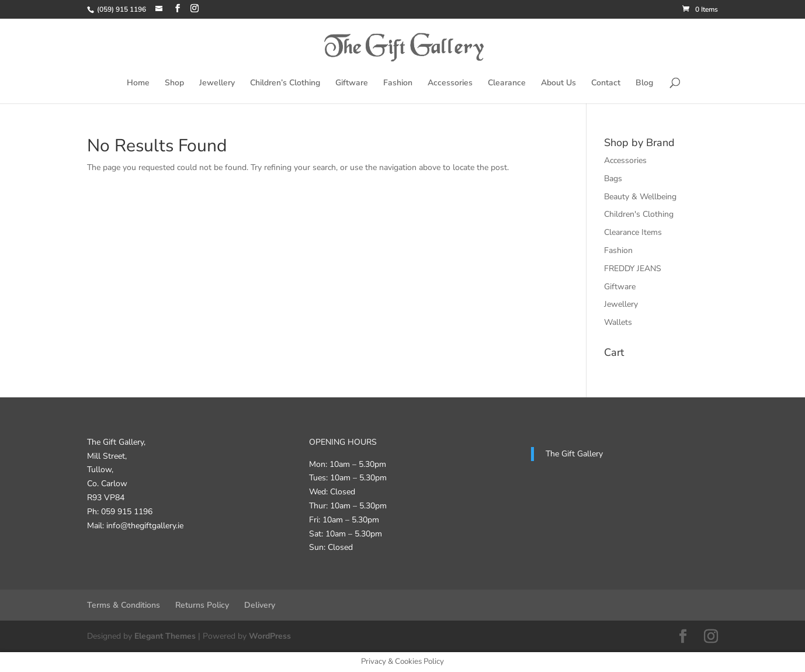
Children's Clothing (639, 214)
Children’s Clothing (285, 84)
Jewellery (217, 84)
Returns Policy (202, 605)
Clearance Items (633, 232)
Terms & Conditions (124, 605)
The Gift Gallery (574, 454)
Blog (644, 84)
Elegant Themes (165, 636)
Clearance (507, 84)
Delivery (260, 605)
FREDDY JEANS (633, 269)
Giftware (352, 84)
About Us (558, 84)
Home (138, 84)
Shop (174, 84)
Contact (606, 84)
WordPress (270, 636)
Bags (613, 179)
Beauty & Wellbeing (640, 197)
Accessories (450, 84)
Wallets (618, 322)
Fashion (398, 84)
